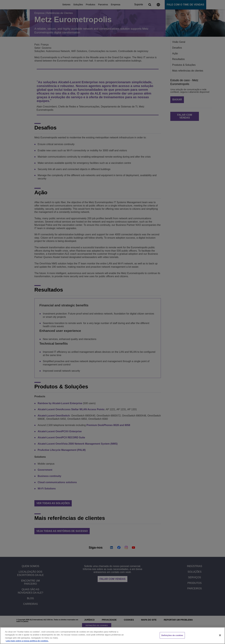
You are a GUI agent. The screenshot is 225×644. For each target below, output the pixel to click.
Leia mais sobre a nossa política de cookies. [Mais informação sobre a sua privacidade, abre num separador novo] (27, 641)
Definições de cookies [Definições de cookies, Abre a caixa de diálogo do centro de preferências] (172, 635)
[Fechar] (220, 635)
